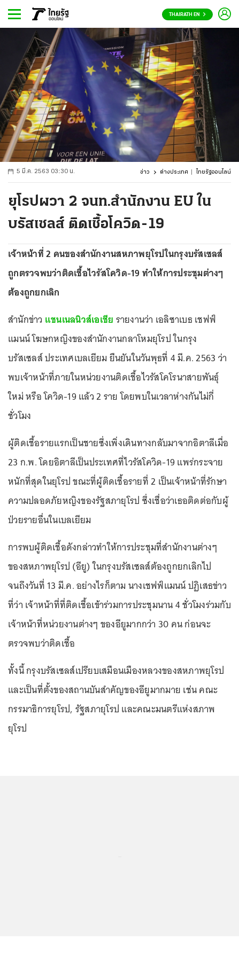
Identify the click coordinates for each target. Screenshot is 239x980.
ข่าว (145, 172)
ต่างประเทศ (174, 172)
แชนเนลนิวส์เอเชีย (79, 320)
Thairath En (187, 15)
